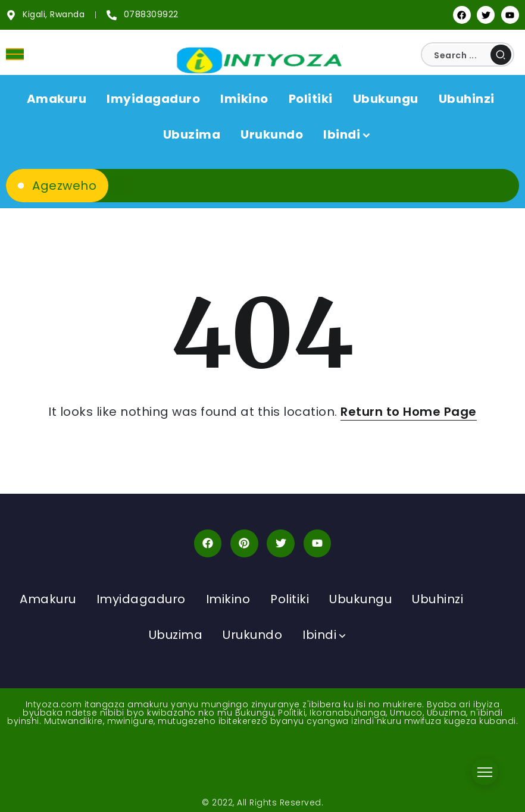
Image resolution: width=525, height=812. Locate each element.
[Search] (467, 55)
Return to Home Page (409, 412)
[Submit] (501, 55)
